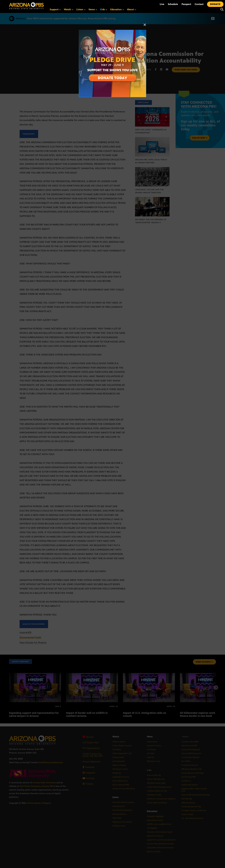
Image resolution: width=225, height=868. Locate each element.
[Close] (145, 26)
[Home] (26, 6)
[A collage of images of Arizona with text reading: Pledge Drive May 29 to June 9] (113, 31)
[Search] (221, 9)
